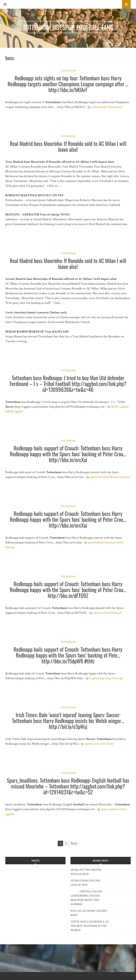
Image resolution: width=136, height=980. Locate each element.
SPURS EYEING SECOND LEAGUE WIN (85, 883)
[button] (3, 4)
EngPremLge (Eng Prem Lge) (106, 678)
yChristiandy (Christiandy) (107, 107)
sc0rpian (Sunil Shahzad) (107, 613)
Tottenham (68, 71)
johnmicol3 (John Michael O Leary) (110, 477)
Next (74, 843)
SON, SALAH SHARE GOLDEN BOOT (89, 913)
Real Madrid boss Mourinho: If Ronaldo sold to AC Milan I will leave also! (68, 146)
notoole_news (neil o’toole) (99, 744)
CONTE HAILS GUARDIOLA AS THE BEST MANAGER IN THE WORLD (90, 926)
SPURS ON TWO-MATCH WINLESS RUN (86, 872)
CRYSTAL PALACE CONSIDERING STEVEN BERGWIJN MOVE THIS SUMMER (86, 898)
